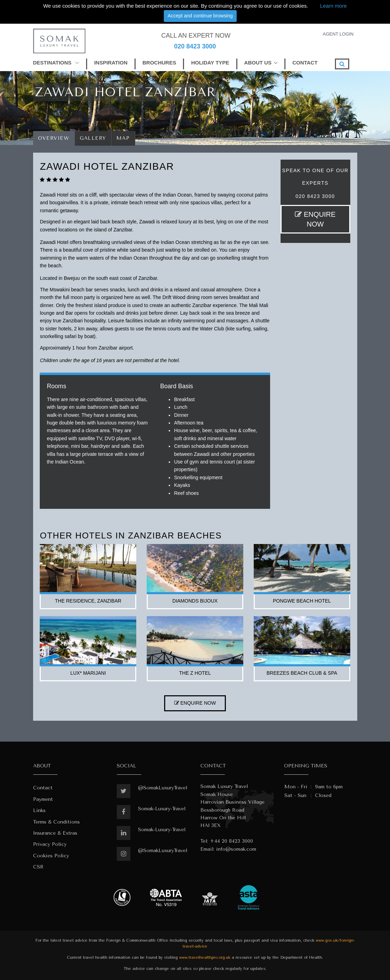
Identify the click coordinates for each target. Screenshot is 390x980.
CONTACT (305, 63)
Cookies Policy (51, 856)
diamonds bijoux (195, 601)
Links (39, 810)
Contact (43, 788)
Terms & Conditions (56, 822)
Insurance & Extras (55, 833)
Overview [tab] (54, 138)
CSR (38, 867)
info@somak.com (236, 849)
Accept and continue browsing (200, 16)
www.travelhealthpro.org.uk (205, 958)
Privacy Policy (50, 844)
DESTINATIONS (56, 63)
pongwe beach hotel (302, 601)
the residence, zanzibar (88, 601)
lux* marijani (88, 673)
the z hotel (195, 673)
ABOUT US (258, 63)
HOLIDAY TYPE (210, 63)
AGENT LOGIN (338, 34)
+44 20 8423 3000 (231, 841)
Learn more (333, 6)
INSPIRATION (111, 63)
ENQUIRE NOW (315, 219)
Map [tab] (123, 138)
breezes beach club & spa (302, 673)
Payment (43, 799)
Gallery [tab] (93, 138)
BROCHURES (159, 63)
